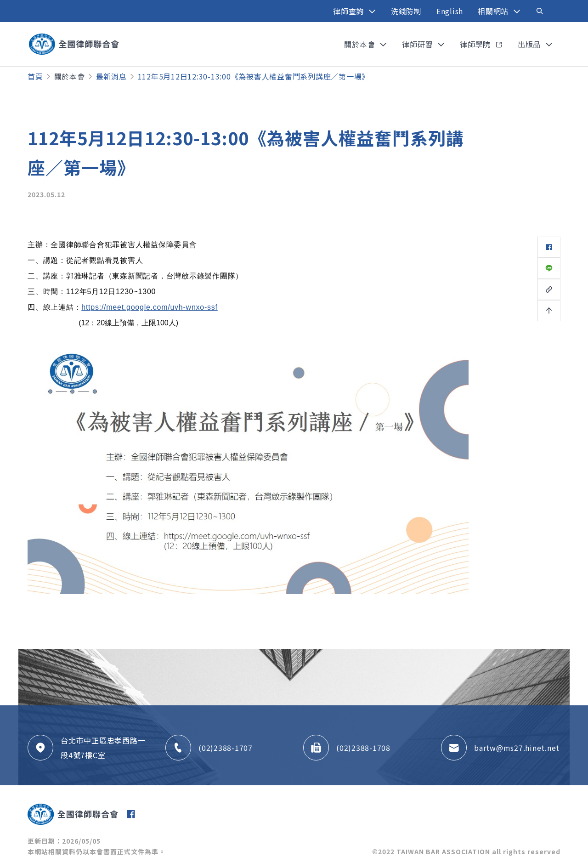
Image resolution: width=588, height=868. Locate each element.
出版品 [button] (530, 44)
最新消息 (111, 76)
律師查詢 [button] (350, 11)
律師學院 (476, 44)
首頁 (35, 76)
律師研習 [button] (418, 44)
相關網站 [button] (494, 11)
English (450, 11)
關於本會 (70, 76)
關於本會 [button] (361, 44)
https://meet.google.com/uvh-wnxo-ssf (149, 307)
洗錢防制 (406, 11)
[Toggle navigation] (540, 11)
